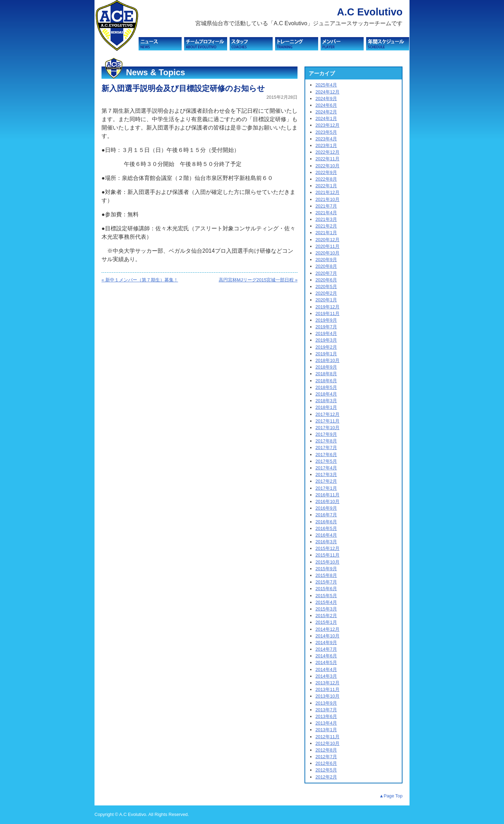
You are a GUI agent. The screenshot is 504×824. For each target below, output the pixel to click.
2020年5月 (326, 287)
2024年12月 (327, 92)
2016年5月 (326, 528)
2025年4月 (326, 85)
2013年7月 (326, 710)
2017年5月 (326, 461)
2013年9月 (326, 703)
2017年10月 (327, 428)
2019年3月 (326, 340)
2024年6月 (326, 105)
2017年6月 (326, 455)
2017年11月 (327, 421)
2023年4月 (326, 139)
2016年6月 (326, 522)
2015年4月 (326, 602)
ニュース (160, 44)
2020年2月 (326, 293)
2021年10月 (327, 199)
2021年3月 (326, 219)
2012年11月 (327, 737)
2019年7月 (326, 327)
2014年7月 (326, 649)
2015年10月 (327, 562)
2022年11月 (327, 159)
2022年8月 (326, 179)
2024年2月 (326, 112)
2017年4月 (326, 468)
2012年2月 (326, 777)
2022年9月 (326, 172)
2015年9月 (326, 569)
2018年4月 (326, 394)
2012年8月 (326, 750)
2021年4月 (326, 213)
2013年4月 (326, 723)
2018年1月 (326, 407)
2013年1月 (326, 730)
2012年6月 (326, 763)
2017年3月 (326, 474)
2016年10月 (327, 501)
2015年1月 (326, 622)
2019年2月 (326, 347)
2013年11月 (327, 689)
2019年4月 (326, 333)
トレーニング (297, 44)
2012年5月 (326, 770)
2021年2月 (326, 226)
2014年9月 (326, 643)
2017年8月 (326, 441)
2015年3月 (326, 609)
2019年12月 (327, 307)
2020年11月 (327, 246)
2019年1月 (326, 354)
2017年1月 (326, 488)
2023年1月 (326, 145)
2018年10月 (327, 360)
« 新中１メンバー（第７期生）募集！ (140, 280)
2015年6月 (326, 589)
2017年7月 (326, 448)
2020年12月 (327, 240)
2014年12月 (327, 629)
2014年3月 (326, 676)
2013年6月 (326, 716)
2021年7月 (326, 206)
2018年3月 (326, 401)
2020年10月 (327, 253)
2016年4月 (326, 535)
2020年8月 (326, 266)
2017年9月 (326, 434)
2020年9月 (326, 260)
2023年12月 (327, 125)
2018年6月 (326, 381)
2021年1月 (326, 233)
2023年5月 (326, 132)
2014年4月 (326, 669)
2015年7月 (326, 582)
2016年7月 (326, 515)
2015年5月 (326, 596)
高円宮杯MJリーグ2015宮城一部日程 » (258, 280)
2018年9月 (326, 367)
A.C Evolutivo (370, 12)
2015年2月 (326, 616)
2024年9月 (326, 99)
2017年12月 (327, 414)
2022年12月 (327, 152)
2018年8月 (326, 374)
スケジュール (388, 44)
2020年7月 (326, 273)
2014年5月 (326, 662)
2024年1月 (326, 118)
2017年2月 (326, 481)
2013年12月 (327, 683)
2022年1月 (326, 186)
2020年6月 (326, 280)
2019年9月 (326, 320)
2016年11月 (327, 495)
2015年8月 (326, 575)
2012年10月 (327, 743)
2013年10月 (327, 696)
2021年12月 (327, 192)
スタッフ (251, 44)
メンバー (342, 44)
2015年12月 (327, 548)
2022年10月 (327, 166)
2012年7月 (326, 757)
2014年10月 (327, 636)
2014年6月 (326, 656)
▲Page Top (391, 796)
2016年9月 (326, 508)
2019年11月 (327, 313)
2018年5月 (326, 387)
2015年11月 (327, 555)
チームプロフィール (206, 44)
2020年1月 (326, 300)
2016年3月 (326, 542)
